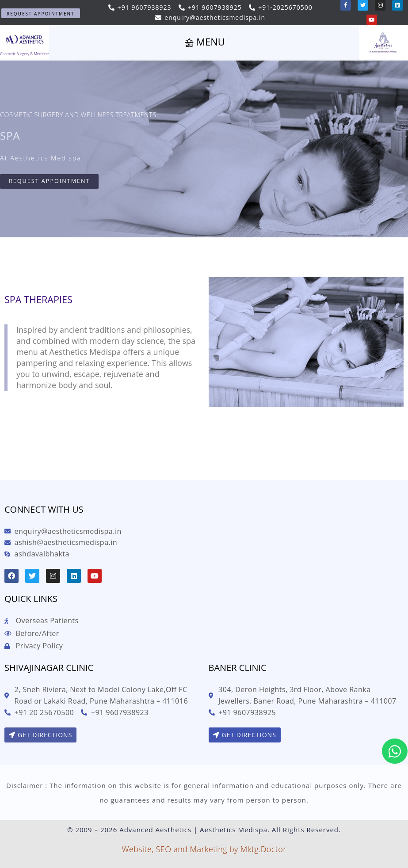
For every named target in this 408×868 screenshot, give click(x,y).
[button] (41, 13)
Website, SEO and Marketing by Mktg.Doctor (204, 849)
